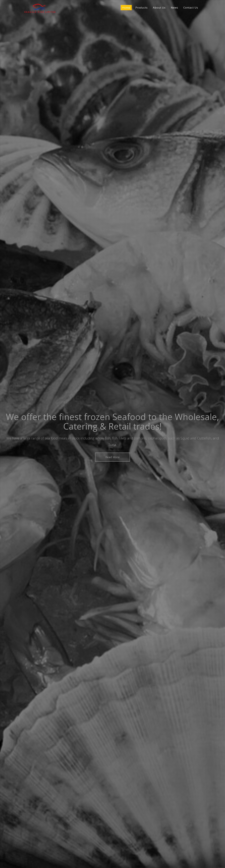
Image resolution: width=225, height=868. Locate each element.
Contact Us (191, 8)
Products (142, 8)
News (174, 8)
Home (126, 8)
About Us (159, 8)
